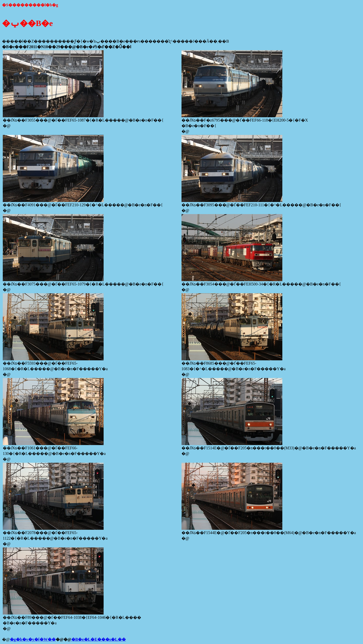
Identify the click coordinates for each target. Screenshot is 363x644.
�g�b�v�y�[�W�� (33, 639)
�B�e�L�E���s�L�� (99, 639)
